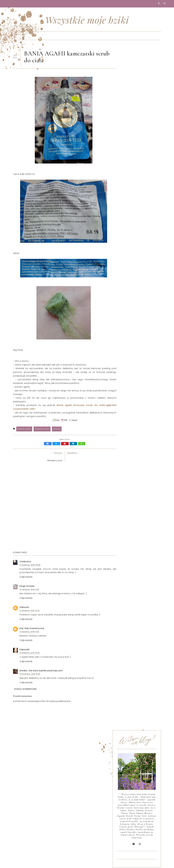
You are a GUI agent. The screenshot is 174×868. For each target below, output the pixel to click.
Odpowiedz (26, 577)
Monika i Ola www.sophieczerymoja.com (41, 671)
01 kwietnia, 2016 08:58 (30, 565)
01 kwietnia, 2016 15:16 (29, 632)
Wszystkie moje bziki (87, 20)
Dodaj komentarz (25, 689)
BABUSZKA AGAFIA (24, 429)
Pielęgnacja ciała (42, 429)
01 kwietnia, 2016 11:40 (29, 590)
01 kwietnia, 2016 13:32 (30, 611)
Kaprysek (24, 650)
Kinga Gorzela (27, 586)
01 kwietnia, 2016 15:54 (30, 653)
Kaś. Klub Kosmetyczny (32, 629)
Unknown (24, 608)
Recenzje (57, 429)
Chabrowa (25, 562)
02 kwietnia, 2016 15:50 (30, 674)
